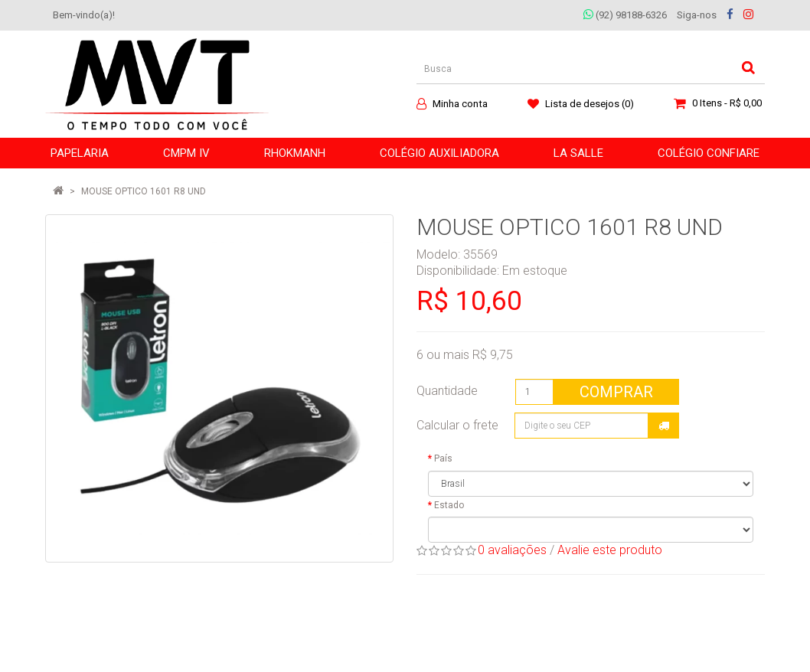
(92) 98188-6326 (625, 15)
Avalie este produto (610, 550)
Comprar (616, 392)
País (443, 458)
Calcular (664, 426)
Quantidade (447, 391)
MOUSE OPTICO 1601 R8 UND (144, 191)
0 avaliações (512, 550)
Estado (449, 505)
